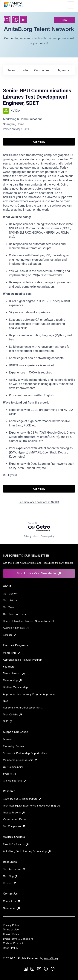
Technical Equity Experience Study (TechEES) (32, 806)
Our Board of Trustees (16, 614)
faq (64, 20)
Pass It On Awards (16, 844)
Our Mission (10, 594)
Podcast (10, 883)
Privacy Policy (11, 925)
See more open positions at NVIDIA (39, 502)
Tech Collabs (13, 714)
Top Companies (14, 826)
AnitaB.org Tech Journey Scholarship (27, 851)
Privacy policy (31, 536)
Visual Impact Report (15, 819)
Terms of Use (11, 929)
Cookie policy (47, 536)
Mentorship (12, 653)
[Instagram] (7, 19)
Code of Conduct (13, 943)
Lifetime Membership (15, 687)
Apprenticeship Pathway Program (23, 660)
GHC (8, 721)
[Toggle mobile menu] (71, 5)
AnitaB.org (51, 958)
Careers (10, 635)
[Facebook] (15, 19)
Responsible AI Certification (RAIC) (23, 708)
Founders (9, 667)
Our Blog (11, 876)
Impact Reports (14, 813)
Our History (10, 600)
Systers (10, 774)
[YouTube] (39, 969)
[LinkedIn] (24, 19)
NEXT (6, 701)
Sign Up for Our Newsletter (39, 573)
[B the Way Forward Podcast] (53, 969)
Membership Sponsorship (20, 760)
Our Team (9, 607)
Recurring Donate (14, 746)
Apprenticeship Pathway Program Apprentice (30, 694)
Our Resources (14, 869)
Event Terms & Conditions (18, 939)
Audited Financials (16, 628)
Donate (7, 739)
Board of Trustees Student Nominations (29, 621)
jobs (25, 70)
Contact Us (12, 901)
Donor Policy (11, 948)
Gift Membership (15, 781)
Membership (13, 680)
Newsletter (12, 908)
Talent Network (14, 673)
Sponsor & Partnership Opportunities (25, 753)
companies (42, 70)
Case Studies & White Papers (22, 799)
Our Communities (13, 767)
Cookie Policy (11, 934)
